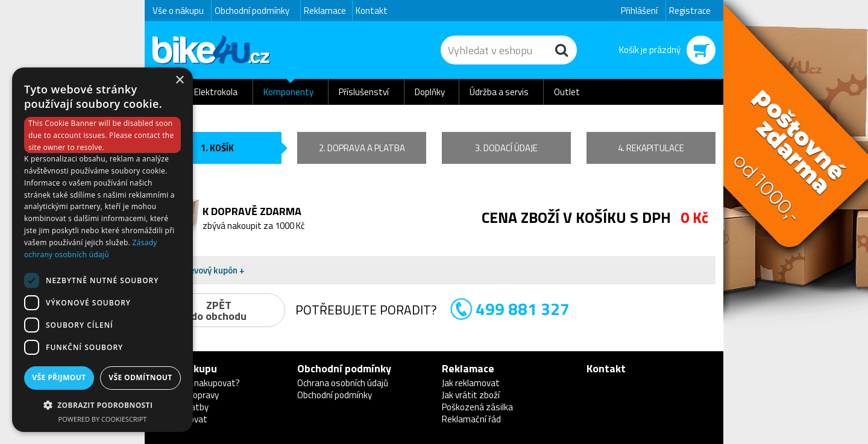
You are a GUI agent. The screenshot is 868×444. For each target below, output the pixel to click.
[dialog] (102, 250)
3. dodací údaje (506, 148)
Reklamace (325, 11)
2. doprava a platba (362, 148)
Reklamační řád (471, 419)
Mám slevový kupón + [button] (203, 270)
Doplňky (430, 92)
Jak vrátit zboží (471, 395)
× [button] (179, 80)
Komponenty (288, 92)
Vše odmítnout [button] (140, 377)
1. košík (217, 148)
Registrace (690, 11)
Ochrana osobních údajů (343, 383)
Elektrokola (216, 92)
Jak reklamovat (471, 383)
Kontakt (372, 11)
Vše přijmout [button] (59, 377)
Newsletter (9, 239)
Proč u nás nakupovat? (196, 383)
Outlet (567, 92)
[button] (102, 405)
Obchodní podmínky (252, 11)
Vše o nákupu (178, 11)
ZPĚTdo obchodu (219, 311)
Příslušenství (364, 92)
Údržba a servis (499, 92)
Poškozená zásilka (477, 407)
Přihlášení (639, 11)
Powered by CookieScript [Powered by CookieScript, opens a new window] (103, 419)
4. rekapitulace (651, 148)
